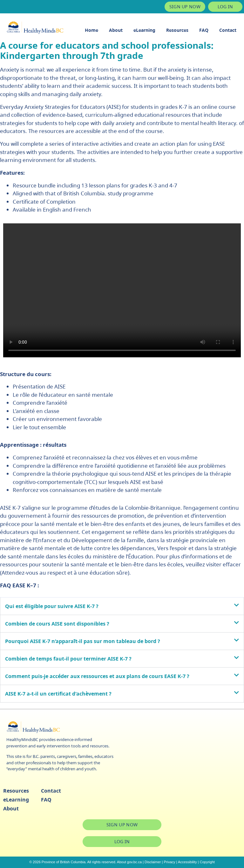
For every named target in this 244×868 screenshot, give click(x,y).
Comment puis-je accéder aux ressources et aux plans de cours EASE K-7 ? (97, 676)
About (116, 30)
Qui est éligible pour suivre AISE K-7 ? (52, 606)
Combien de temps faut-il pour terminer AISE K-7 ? (68, 659)
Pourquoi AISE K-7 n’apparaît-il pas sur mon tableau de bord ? (83, 641)
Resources (177, 30)
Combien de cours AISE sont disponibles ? (57, 624)
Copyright (207, 862)
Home (91, 30)
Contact (228, 30)
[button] (122, 606)
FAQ (204, 30)
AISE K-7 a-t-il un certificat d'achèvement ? (58, 694)
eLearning (144, 30)
